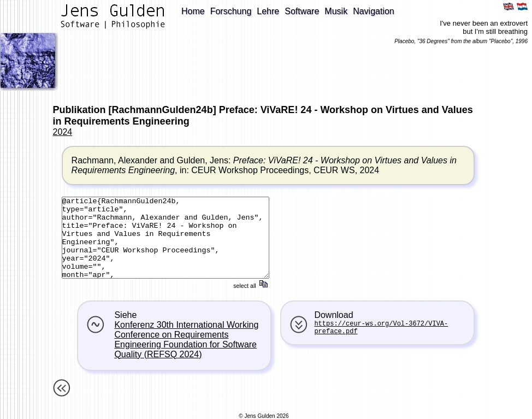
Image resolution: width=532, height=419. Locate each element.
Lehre (268, 11)
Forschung (231, 11)
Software (302, 11)
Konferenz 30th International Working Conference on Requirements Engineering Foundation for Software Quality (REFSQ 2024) (186, 340)
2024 (63, 132)
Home (193, 11)
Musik (336, 11)
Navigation (374, 11)
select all (251, 286)
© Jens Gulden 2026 (264, 416)
